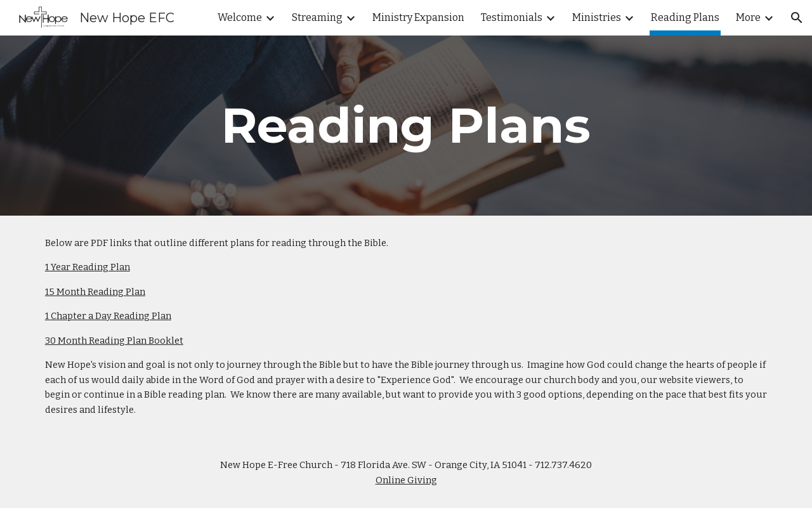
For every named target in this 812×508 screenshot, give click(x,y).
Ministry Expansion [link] (418, 17)
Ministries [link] (597, 17)
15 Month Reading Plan (95, 292)
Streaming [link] (317, 17)
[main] (406, 126)
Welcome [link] (240, 17)
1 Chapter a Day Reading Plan (108, 316)
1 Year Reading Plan (88, 267)
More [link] (748, 17)
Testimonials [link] (512, 17)
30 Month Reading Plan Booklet (114, 341)
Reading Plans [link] (685, 17)
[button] (797, 18)
